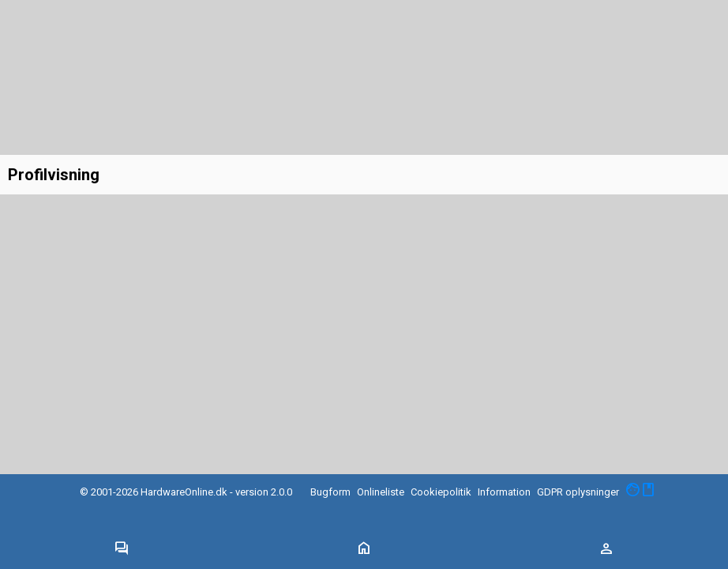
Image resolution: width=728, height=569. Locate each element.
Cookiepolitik (441, 492)
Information (504, 492)
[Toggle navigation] (122, 549)
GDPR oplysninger (578, 492)
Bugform (330, 492)
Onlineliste (381, 492)
